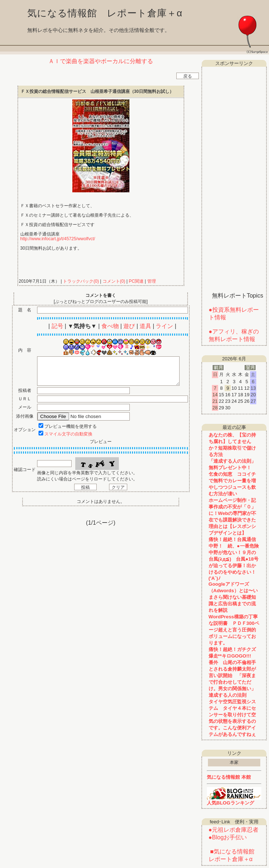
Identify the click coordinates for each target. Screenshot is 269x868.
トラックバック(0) (81, 281)
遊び (129, 326)
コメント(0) (113, 281)
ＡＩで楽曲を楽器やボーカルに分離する (101, 61)
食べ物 (110, 326)
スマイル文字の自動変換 (68, 434)
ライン (164, 326)
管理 (152, 281)
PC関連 (136, 281)
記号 (57, 326)
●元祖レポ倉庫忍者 (234, 830)
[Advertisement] (234, 177)
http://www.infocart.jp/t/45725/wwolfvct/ (58, 239)
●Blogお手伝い (228, 837)
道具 (145, 326)
